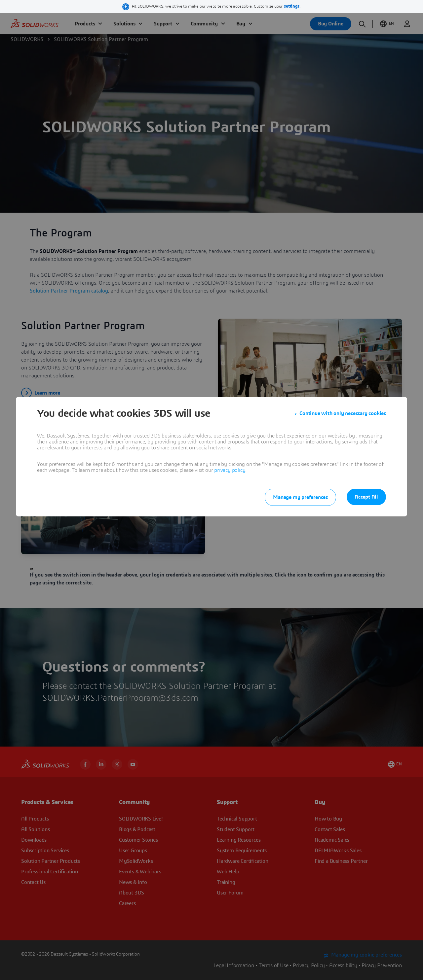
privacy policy (230, 470)
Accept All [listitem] (366, 497)
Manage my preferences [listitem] (300, 497)
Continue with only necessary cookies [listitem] (343, 413)
